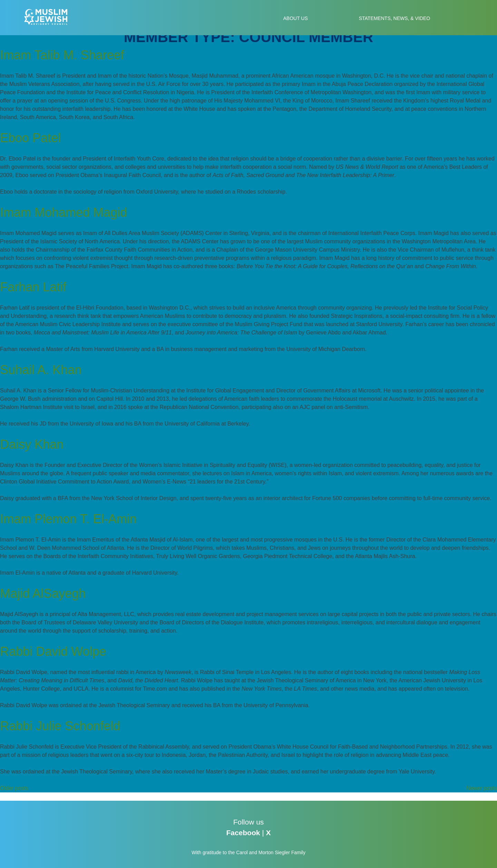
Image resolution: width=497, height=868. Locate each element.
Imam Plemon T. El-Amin (68, 519)
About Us (296, 18)
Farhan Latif (33, 287)
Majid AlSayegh (43, 593)
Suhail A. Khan (41, 370)
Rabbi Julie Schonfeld (60, 726)
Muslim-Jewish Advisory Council (49, 17)
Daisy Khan (32, 444)
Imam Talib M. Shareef (62, 55)
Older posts (14, 788)
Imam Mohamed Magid (64, 212)
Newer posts (482, 788)
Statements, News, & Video (394, 18)
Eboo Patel (30, 138)
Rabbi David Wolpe (53, 651)
